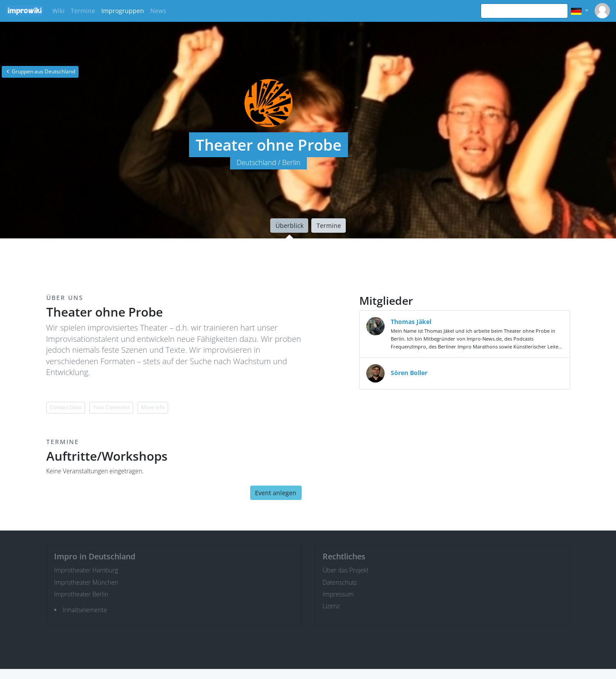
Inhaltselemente (85, 610)
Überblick (289, 226)
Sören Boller (409, 373)
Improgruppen (123, 11)
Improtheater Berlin (81, 594)
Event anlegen (276, 493)
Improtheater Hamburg (86, 570)
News (158, 11)
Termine (83, 11)
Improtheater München (86, 582)
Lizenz (331, 606)
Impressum (338, 594)
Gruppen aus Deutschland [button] (40, 71)
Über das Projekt (346, 570)
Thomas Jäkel (411, 322)
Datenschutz (340, 582)
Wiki (59, 11)
